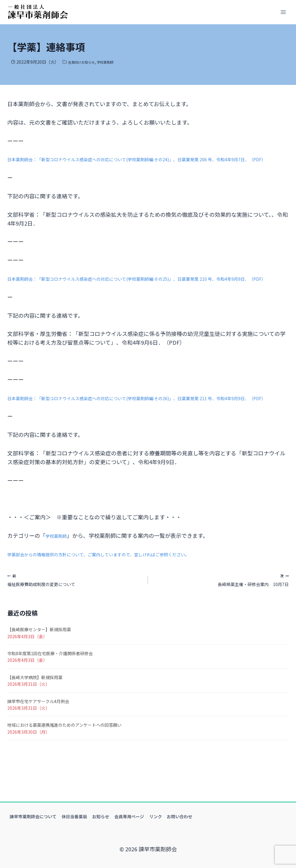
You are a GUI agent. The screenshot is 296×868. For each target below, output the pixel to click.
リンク (156, 816)
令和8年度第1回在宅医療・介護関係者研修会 (50, 684)
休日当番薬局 (74, 816)
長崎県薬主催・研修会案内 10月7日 (221, 608)
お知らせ (101, 816)
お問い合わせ (180, 816)
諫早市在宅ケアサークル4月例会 (38, 732)
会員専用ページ (129, 816)
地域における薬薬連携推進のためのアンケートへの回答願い (64, 756)
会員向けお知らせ (85, 62)
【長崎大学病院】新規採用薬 (35, 708)
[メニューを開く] (283, 12)
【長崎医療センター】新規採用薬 (39, 660)
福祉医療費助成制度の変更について (75, 608)
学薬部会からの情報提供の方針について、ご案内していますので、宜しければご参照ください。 (124, 580)
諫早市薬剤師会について (33, 816)
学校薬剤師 (115, 62)
